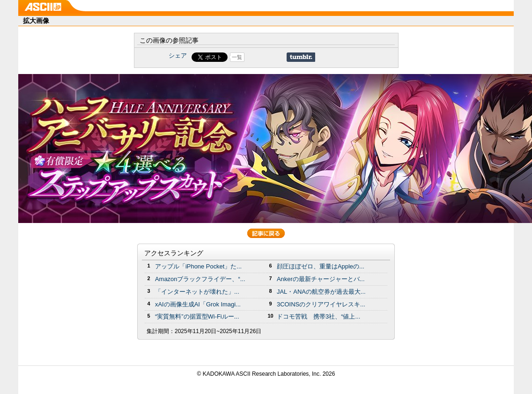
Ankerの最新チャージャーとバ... (321, 279)
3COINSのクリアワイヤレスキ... (321, 304)
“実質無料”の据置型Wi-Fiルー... (197, 316)
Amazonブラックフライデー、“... (200, 279)
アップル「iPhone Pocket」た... (198, 266)
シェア (178, 56)
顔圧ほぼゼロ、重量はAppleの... (321, 266)
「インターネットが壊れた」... (197, 292)
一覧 (237, 57)
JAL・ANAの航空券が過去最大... (321, 292)
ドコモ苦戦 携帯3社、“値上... (318, 316)
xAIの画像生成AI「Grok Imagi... (198, 304)
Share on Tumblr (301, 57)
